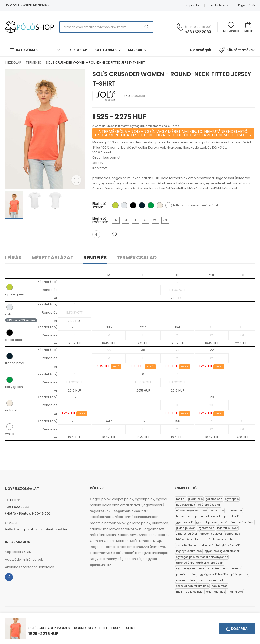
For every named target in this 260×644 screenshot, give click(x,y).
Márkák (135, 50)
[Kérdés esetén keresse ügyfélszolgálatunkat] (180, 27)
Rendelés (95, 258)
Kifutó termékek (237, 50)
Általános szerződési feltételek (30, 567)
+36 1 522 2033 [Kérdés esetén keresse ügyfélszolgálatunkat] (198, 32)
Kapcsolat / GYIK (18, 552)
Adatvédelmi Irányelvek (24, 559)
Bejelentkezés (219, 5)
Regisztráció (246, 5)
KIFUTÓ (116, 367)
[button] (35, 50)
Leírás (13, 258)
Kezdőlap (78, 50)
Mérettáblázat (53, 258)
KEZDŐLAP (13, 63)
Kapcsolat (193, 5)
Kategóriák (106, 50)
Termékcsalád (137, 258)
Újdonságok (200, 50)
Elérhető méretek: (100, 220)
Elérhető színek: (99, 205)
